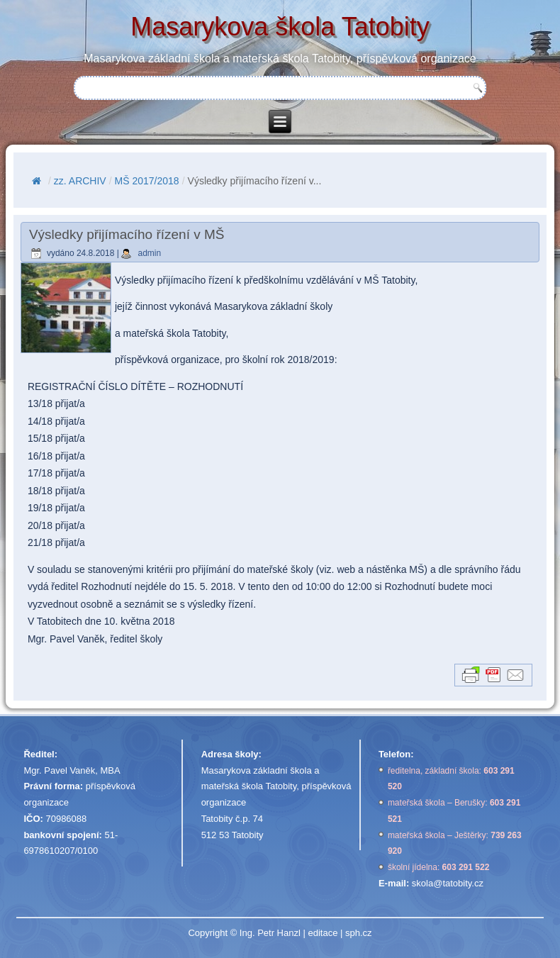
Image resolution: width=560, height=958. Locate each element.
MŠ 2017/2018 (147, 181)
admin (149, 253)
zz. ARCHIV (80, 181)
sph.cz (359, 933)
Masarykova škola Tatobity (280, 27)
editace (323, 933)
